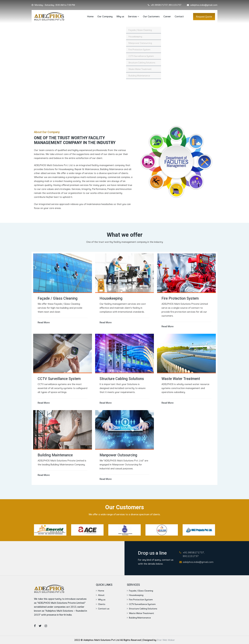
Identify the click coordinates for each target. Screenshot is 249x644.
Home (90, 16)
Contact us (103, 609)
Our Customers (151, 16)
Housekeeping (135, 595)
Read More (44, 322)
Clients (101, 604)
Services (134, 16)
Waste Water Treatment (140, 613)
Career (167, 16)
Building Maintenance (139, 618)
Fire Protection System (140, 600)
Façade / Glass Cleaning (140, 591)
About (100, 595)
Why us (120, 16)
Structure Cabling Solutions (142, 609)
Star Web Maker (166, 640)
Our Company (105, 16)
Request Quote (204, 17)
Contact (179, 16)
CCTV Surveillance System (141, 604)
